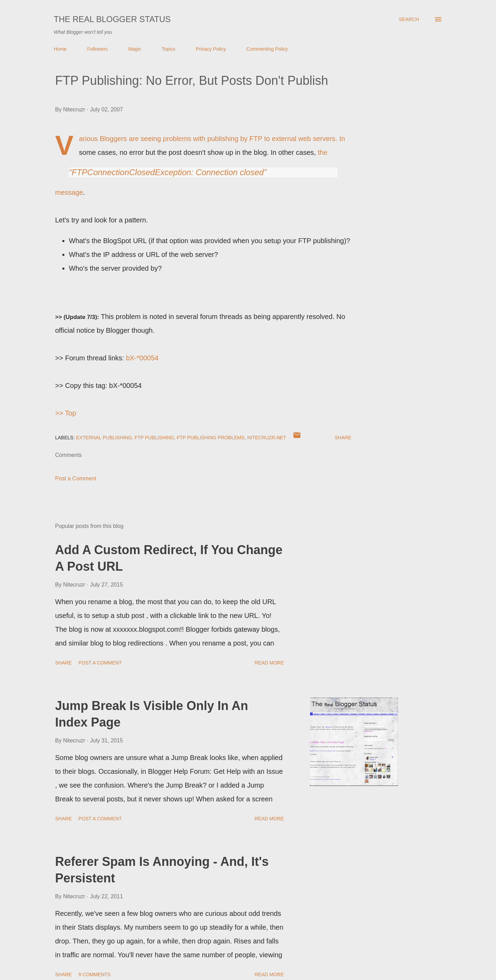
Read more (269, 663)
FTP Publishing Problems (211, 438)
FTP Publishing (154, 438)
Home (60, 49)
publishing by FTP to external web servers (271, 139)
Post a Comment (76, 478)
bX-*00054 (142, 358)
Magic (135, 49)
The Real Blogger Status (112, 19)
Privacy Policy (211, 49)
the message (196, 172)
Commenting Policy (267, 49)
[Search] (409, 19)
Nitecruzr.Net (267, 438)
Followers (97, 49)
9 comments (95, 974)
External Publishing (104, 438)
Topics (168, 49)
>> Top (66, 413)
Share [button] (343, 438)
